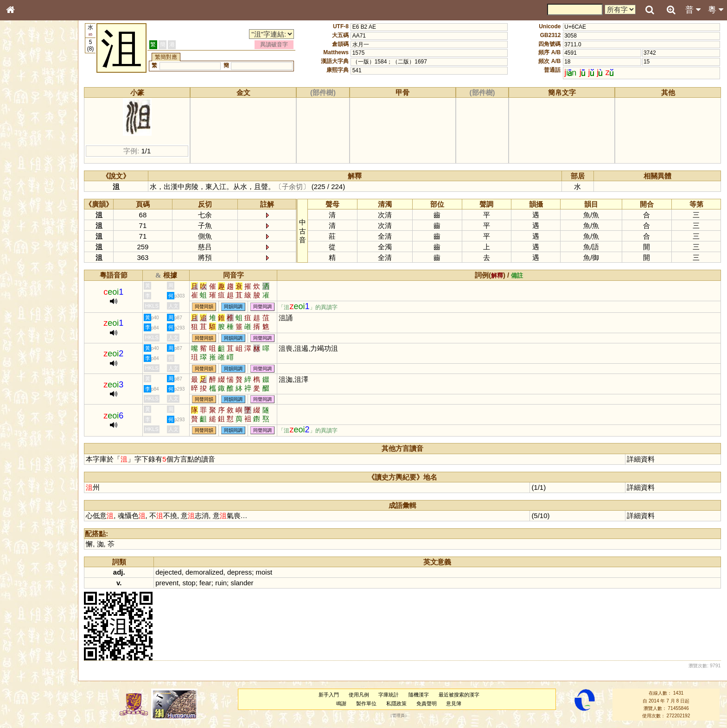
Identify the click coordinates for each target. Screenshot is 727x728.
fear (207, 583)
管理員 (399, 716)
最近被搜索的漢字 (460, 695)
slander (244, 583)
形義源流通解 (28, 160)
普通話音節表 (28, 257)
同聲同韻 (206, 307)
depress (241, 572)
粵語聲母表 (26, 193)
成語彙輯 (23, 309)
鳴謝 (342, 703)
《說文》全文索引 (34, 291)
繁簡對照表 (26, 317)
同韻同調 (236, 307)
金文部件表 (26, 151)
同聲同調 (265, 307)
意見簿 (455, 703)
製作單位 (367, 703)
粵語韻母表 (26, 203)
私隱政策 (397, 703)
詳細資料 (641, 459)
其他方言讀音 (28, 266)
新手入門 (330, 695)
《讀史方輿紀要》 (34, 300)
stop (191, 583)
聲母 (19, 248)
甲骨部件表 (26, 142)
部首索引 (23, 124)
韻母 (32, 248)
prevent (169, 583)
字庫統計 (389, 695)
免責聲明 (427, 703)
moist (266, 572)
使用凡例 (360, 695)
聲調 (44, 248)
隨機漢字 (420, 695)
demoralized (206, 572)
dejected (171, 572)
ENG (41, 102)
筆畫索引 (23, 133)
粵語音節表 (26, 184)
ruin (223, 583)
